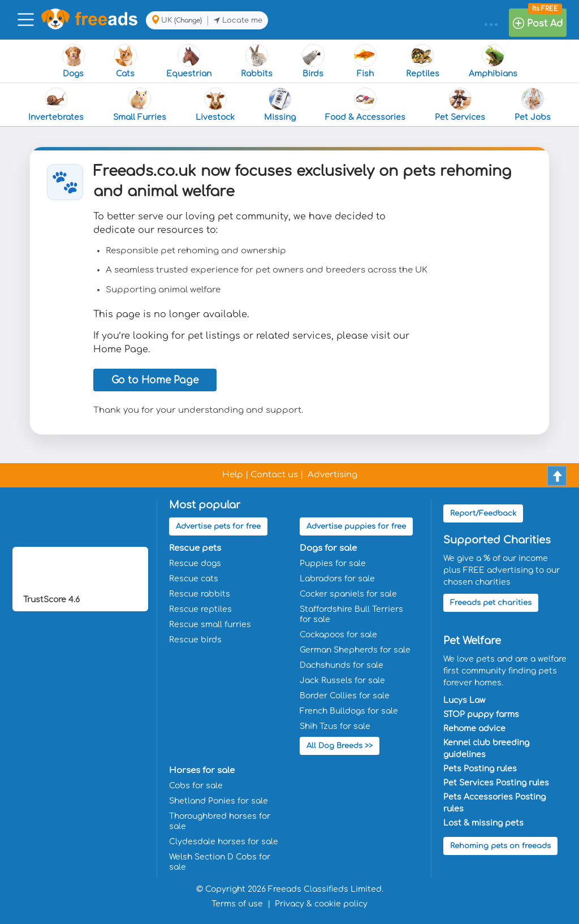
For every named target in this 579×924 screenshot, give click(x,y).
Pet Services (460, 105)
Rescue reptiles (200, 609)
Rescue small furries (210, 625)
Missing (280, 105)
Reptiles (423, 61)
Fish (365, 61)
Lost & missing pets (483, 823)
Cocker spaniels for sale (348, 594)
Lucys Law (464, 700)
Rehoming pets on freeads (500, 846)
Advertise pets (218, 526)
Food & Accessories (365, 105)
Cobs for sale (196, 786)
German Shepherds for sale (355, 650)
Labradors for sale (337, 579)
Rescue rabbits (200, 594)
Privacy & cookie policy (321, 904)
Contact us (274, 475)
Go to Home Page (155, 380)
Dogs (74, 61)
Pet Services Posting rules (496, 783)
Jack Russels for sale (342, 681)
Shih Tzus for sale (335, 726)
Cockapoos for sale (338, 635)
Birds (313, 61)
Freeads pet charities (491, 603)
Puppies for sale (333, 564)
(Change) (188, 21)
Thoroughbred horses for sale (220, 821)
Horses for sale (202, 770)
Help (233, 475)
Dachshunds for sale (342, 665)
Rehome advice (474, 729)
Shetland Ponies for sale (219, 801)
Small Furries (140, 105)
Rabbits (257, 61)
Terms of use (237, 904)
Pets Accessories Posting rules (494, 803)
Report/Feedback (483, 513)
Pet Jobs (533, 105)
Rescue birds (195, 640)
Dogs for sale (328, 548)
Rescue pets (195, 548)
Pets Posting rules (480, 769)
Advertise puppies (356, 526)
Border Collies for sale (345, 696)
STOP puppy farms (481, 714)
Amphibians (493, 61)
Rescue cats (194, 579)
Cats (126, 61)
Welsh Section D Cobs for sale (220, 862)
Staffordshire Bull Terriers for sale (351, 614)
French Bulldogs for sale (349, 711)
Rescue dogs (195, 564)
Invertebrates (56, 105)
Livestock (215, 105)
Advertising (332, 475)
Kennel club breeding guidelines (486, 749)
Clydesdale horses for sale (224, 842)
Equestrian (189, 61)
